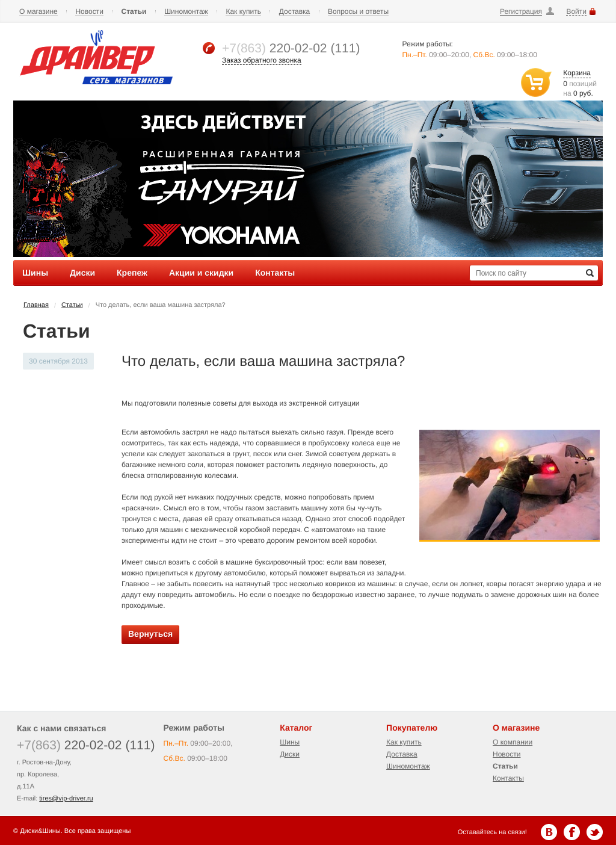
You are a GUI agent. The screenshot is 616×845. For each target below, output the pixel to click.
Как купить (243, 12)
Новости (89, 12)
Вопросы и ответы (358, 12)
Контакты (508, 778)
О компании (513, 742)
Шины (290, 742)
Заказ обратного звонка (262, 60)
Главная (36, 305)
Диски (290, 754)
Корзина (577, 73)
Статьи (134, 11)
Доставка (295, 12)
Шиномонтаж (186, 12)
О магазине (38, 12)
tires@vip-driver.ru (66, 799)
